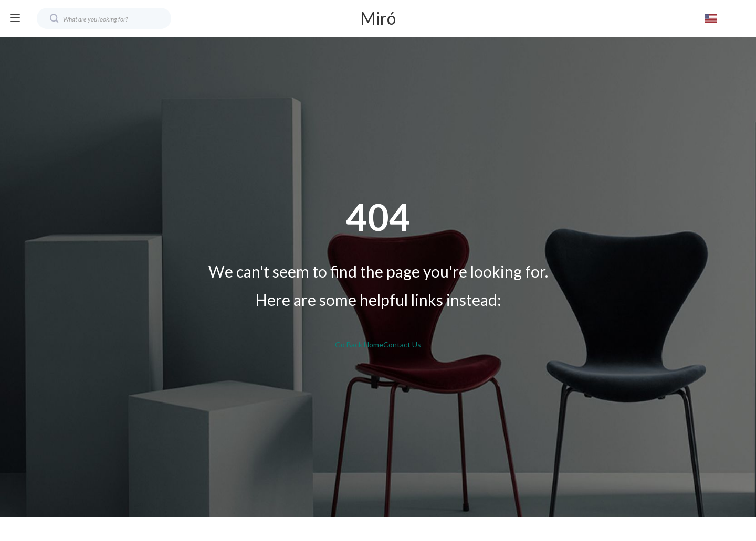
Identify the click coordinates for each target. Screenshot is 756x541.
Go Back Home (359, 344)
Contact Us (402, 344)
